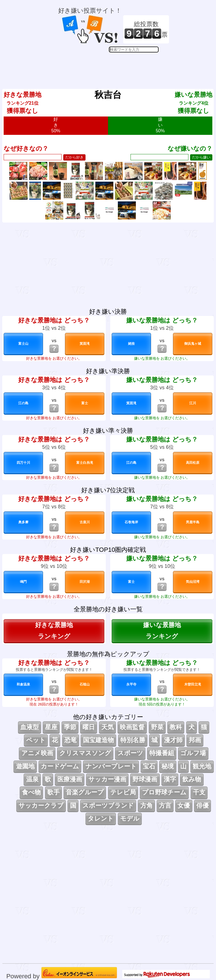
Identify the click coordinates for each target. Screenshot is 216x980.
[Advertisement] (114, 67)
